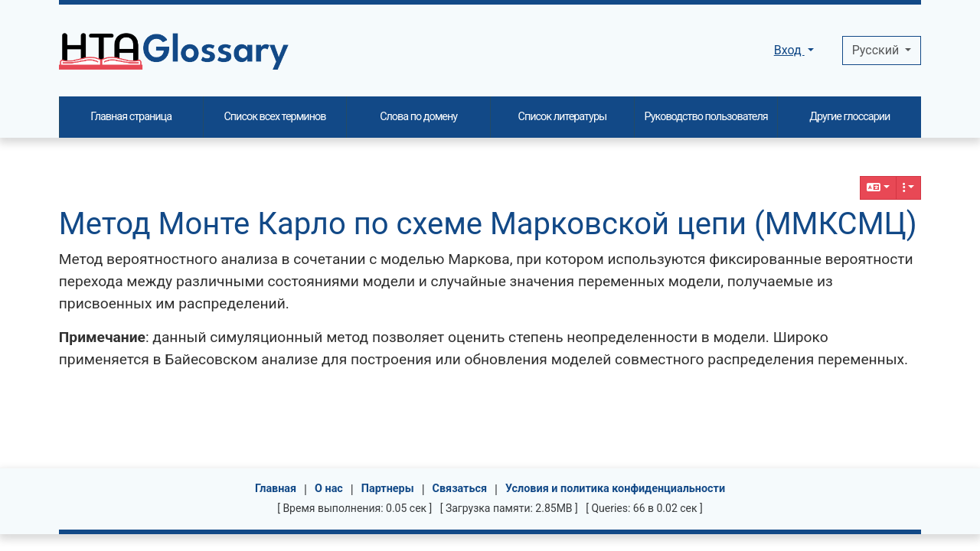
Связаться (460, 489)
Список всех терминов (274, 117)
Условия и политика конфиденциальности (615, 489)
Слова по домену (418, 117)
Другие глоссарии (849, 117)
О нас (329, 489)
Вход (789, 50)
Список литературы (563, 117)
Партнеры (388, 489)
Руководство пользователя (706, 117)
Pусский (877, 50)
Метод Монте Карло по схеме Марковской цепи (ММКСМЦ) (488, 224)
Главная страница (131, 117)
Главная (276, 489)
